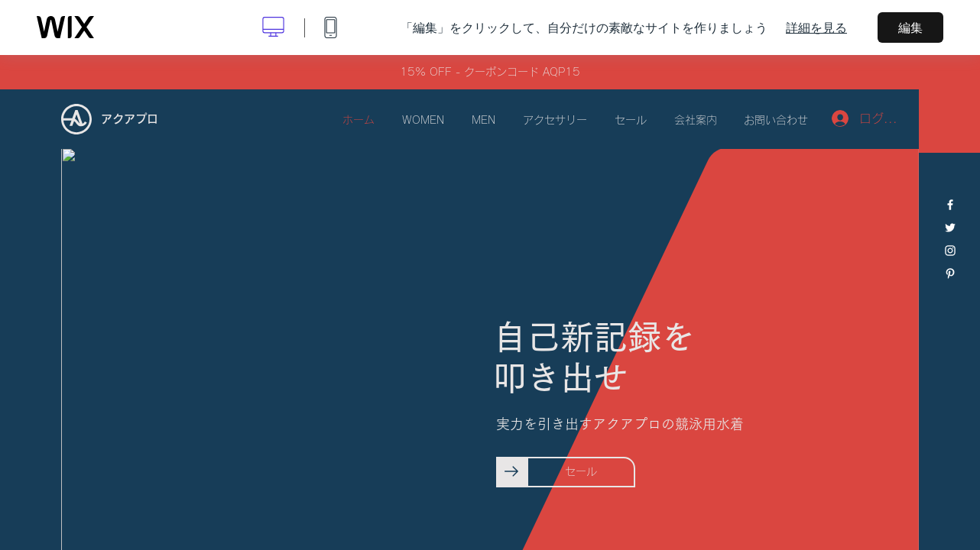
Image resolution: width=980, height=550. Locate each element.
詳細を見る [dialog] (816, 27)
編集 (910, 27)
